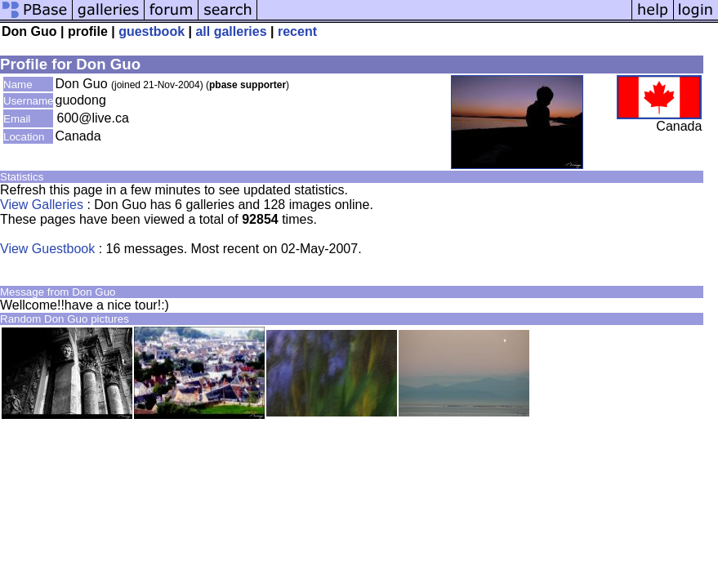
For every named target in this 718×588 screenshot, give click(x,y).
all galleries (231, 31)
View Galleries (42, 205)
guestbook (152, 31)
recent (297, 31)
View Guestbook (47, 249)
